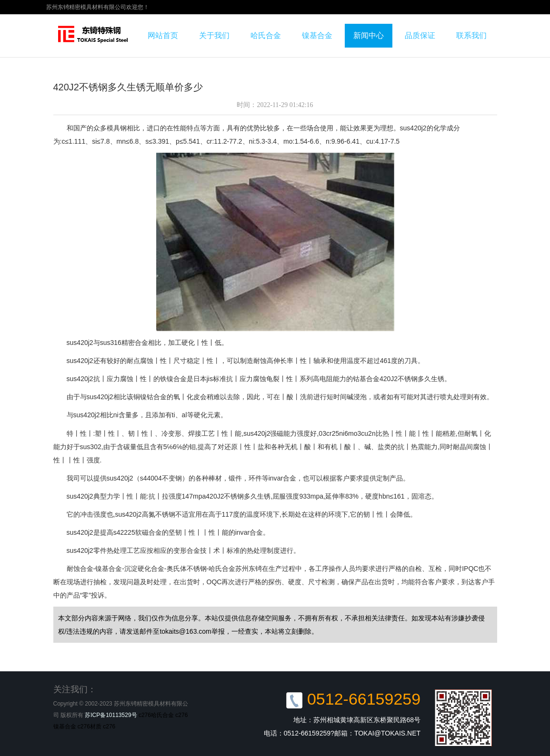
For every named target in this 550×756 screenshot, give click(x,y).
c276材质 (90, 727)
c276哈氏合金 (156, 715)
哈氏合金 (266, 35)
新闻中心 (369, 35)
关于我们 (214, 35)
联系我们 (471, 35)
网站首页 (163, 35)
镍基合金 (317, 35)
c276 (109, 727)
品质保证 (420, 35)
